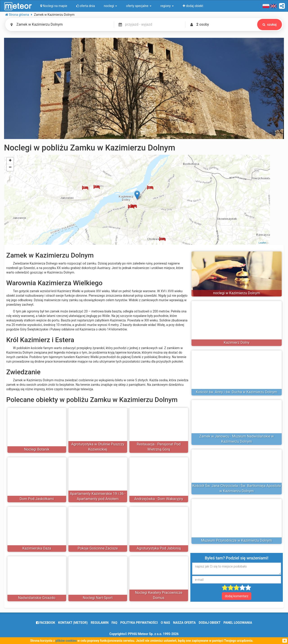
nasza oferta (184, 623)
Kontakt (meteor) (73, 623)
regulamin (100, 623)
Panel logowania (238, 623)
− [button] (10, 168)
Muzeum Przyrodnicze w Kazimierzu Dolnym (237, 540)
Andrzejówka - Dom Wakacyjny (159, 499)
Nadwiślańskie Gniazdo (37, 598)
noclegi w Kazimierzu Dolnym (237, 293)
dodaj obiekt (210, 623)
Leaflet (262, 243)
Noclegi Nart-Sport (98, 598)
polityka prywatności (139, 623)
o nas (165, 623)
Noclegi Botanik (37, 449)
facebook (46, 623)
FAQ (114, 623)
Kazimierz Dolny (236, 342)
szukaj (269, 25)
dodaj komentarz (237, 596)
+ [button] (10, 161)
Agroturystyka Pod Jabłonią (159, 548)
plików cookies (66, 641)
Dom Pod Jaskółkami (37, 499)
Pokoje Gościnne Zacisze (98, 548)
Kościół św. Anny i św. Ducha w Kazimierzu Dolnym (237, 392)
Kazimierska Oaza (37, 548)
